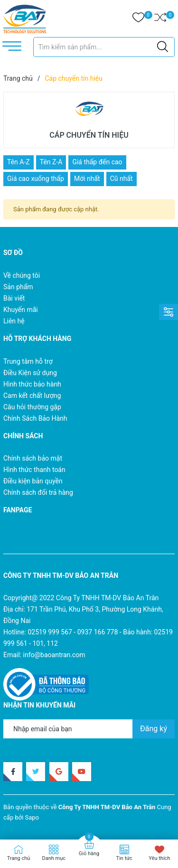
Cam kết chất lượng (32, 396)
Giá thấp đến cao (97, 162)
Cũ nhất (122, 179)
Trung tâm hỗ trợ (28, 361)
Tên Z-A (51, 162)
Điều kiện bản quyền (33, 481)
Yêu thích (159, 858)
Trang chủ (19, 858)
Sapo (32, 817)
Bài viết (14, 298)
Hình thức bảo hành (32, 384)
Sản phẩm (18, 287)
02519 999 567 (50, 632)
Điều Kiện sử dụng (30, 373)
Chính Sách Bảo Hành (35, 418)
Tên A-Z (19, 162)
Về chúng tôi (22, 275)
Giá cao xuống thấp (36, 179)
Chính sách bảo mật (33, 458)
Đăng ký (154, 729)
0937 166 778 (98, 632)
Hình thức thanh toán (34, 470)
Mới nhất (87, 179)
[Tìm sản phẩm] (104, 47)
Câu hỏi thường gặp (32, 407)
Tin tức (124, 858)
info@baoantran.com (54, 655)
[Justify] (163, 47)
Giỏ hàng (89, 854)
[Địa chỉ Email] (89, 729)
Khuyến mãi (21, 310)
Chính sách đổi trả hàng (38, 492)
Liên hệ (14, 321)
